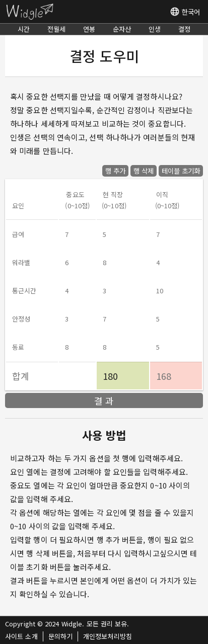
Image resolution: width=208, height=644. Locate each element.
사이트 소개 (21, 636)
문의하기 (60, 636)
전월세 (56, 29)
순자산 (122, 29)
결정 (184, 29)
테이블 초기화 (181, 171)
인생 (155, 29)
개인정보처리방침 (108, 636)
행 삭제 (144, 171)
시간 (24, 29)
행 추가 (115, 171)
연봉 (89, 29)
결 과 (104, 400)
